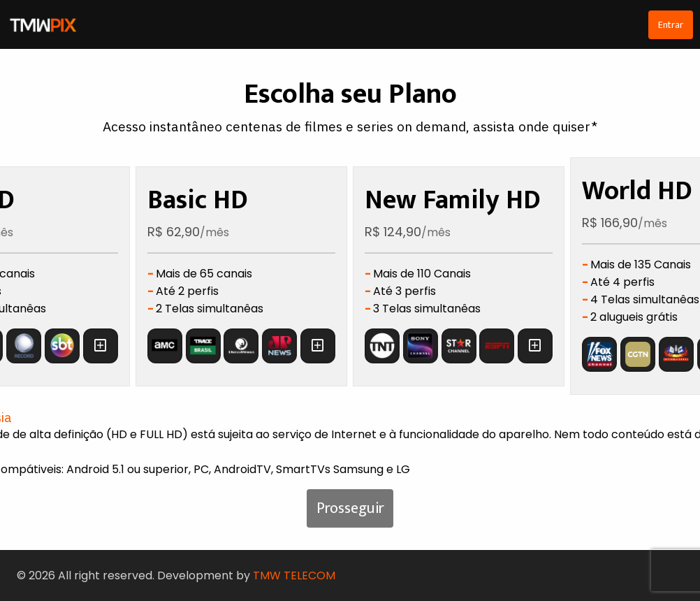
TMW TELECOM (294, 575)
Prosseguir (350, 508)
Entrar (671, 25)
